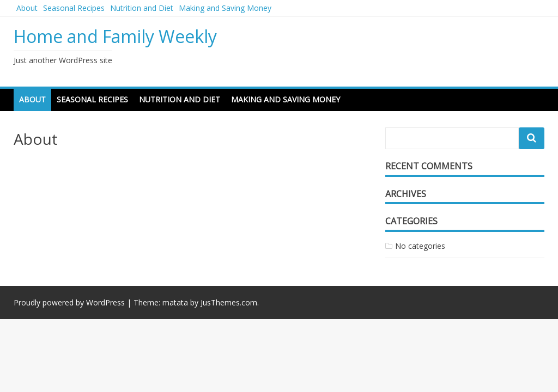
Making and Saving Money (225, 8)
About (27, 8)
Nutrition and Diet (142, 8)
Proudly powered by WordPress (69, 302)
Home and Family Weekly (115, 36)
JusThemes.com (229, 302)
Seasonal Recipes (74, 8)
